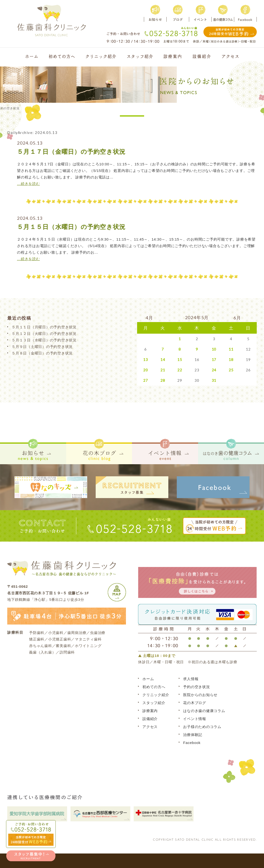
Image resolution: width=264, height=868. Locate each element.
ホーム (148, 679)
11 (231, 349)
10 (214, 349)
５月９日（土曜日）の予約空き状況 (42, 347)
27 (146, 380)
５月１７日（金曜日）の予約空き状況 (71, 152)
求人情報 (191, 679)
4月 (149, 318)
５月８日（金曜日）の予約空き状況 (42, 353)
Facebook (192, 743)
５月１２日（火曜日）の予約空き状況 (44, 334)
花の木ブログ (195, 703)
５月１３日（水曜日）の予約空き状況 (44, 340)
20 (146, 370)
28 (163, 380)
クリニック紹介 (156, 695)
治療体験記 (193, 735)
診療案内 (150, 711)
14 (163, 360)
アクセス (150, 727)
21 (163, 370)
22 (180, 370)
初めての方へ (154, 687)
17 (214, 360)
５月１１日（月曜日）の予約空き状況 (44, 327)
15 (180, 360)
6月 (237, 318)
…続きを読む (28, 184)
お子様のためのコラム (202, 727)
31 (214, 380)
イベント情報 (195, 719)
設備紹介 (150, 719)
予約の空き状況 (196, 687)
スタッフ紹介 (154, 703)
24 (214, 370)
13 (146, 360)
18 (231, 360)
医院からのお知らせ (200, 695)
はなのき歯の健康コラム (204, 711)
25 (231, 370)
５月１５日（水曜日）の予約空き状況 (71, 227)
